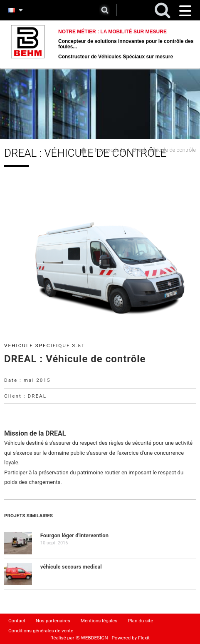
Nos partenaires (53, 621)
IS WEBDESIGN (91, 638)
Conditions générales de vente (41, 631)
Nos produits (110, 150)
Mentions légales (99, 621)
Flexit (144, 638)
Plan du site (140, 621)
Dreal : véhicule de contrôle (164, 150)
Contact (17, 621)
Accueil (84, 150)
